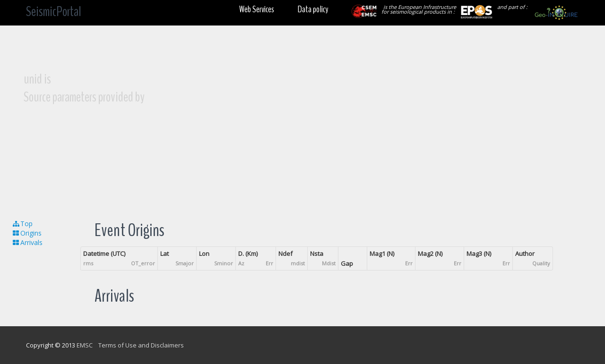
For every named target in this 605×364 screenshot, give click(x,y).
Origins (27, 233)
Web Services (257, 9)
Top (22, 224)
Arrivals (27, 242)
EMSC (85, 345)
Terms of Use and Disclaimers (141, 345)
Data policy (313, 9)
